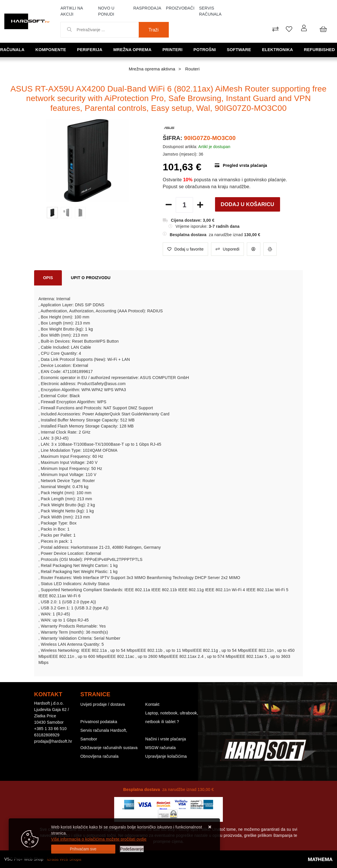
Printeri (174, 50)
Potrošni (205, 50)
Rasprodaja (147, 8)
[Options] (132, 849)
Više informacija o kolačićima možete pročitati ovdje (99, 839)
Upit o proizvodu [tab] (91, 278)
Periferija (90, 50)
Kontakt (152, 704)
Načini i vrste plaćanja (166, 739)
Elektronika (278, 50)
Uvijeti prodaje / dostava (103, 704)
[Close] (83, 849)
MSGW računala (161, 748)
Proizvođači (180, 8)
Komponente (52, 50)
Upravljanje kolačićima (166, 756)
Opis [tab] (48, 278)
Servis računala (210, 11)
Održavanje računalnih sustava (109, 748)
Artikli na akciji (72, 11)
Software (240, 50)
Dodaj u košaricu (248, 204)
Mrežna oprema (134, 50)
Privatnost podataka (99, 722)
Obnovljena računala (99, 756)
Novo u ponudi (106, 11)
